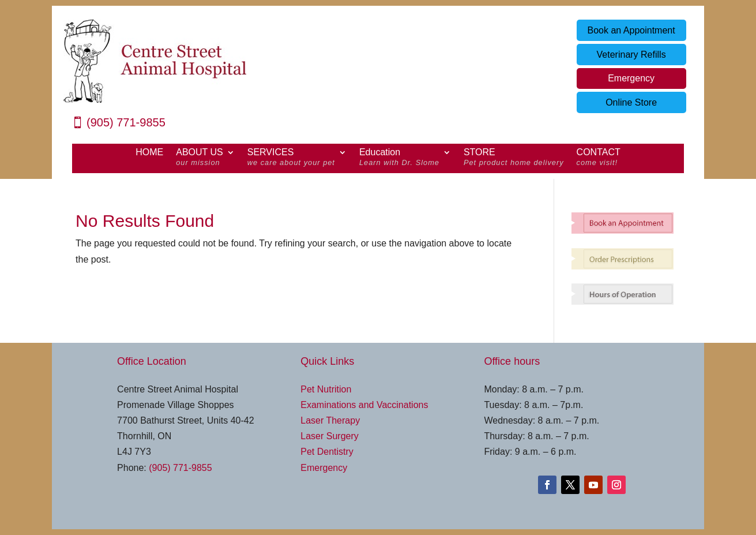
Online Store (631, 102)
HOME (149, 153)
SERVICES (291, 159)
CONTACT (599, 159)
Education (399, 159)
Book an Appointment (631, 30)
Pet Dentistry (327, 452)
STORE (514, 159)
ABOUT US (200, 159)
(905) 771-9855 (126, 122)
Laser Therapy (330, 420)
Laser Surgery (330, 436)
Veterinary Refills (631, 55)
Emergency (631, 78)
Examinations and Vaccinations (364, 405)
